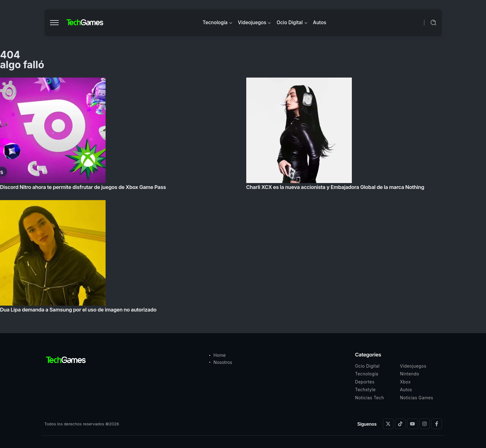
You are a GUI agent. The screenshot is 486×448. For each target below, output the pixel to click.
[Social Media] (388, 424)
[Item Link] (243, 197)
